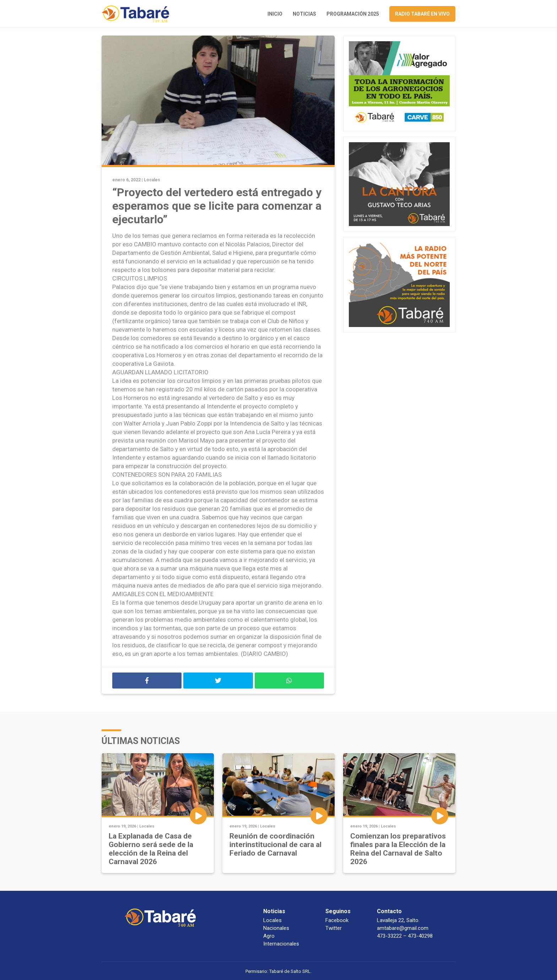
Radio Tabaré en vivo (422, 14)
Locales (152, 180)
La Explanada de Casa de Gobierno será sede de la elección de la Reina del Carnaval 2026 (151, 849)
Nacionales (276, 928)
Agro (269, 936)
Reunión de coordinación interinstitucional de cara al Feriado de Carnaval (275, 845)
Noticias (304, 14)
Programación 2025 (353, 14)
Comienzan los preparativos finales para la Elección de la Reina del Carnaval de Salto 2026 (398, 849)
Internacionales (281, 944)
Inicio (275, 14)
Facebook (337, 920)
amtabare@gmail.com (403, 928)
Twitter (334, 928)
